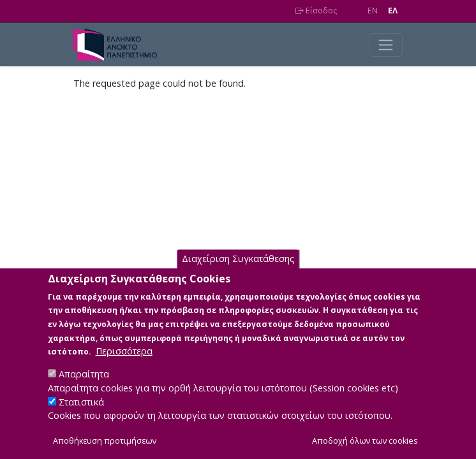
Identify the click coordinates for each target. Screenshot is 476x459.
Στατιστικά (81, 415)
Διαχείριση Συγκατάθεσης (238, 273)
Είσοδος (316, 11)
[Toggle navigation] (386, 45)
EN (373, 11)
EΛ (393, 11)
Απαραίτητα (84, 388)
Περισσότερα (124, 365)
